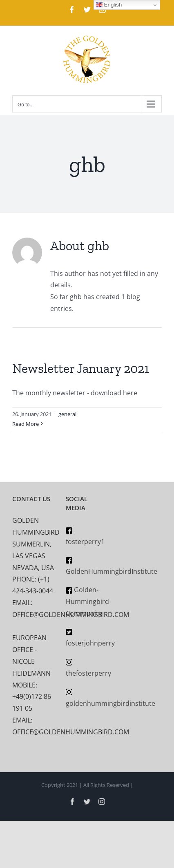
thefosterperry (88, 673)
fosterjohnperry (90, 643)
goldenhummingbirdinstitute (110, 703)
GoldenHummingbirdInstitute (112, 571)
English (109, 5)
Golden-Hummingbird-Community (88, 601)
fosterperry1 (85, 542)
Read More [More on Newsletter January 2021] (26, 424)
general (67, 414)
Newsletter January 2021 (81, 368)
